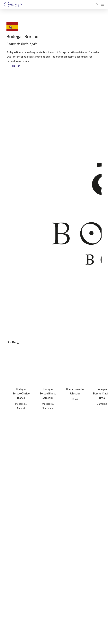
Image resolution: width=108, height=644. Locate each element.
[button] (103, 5)
